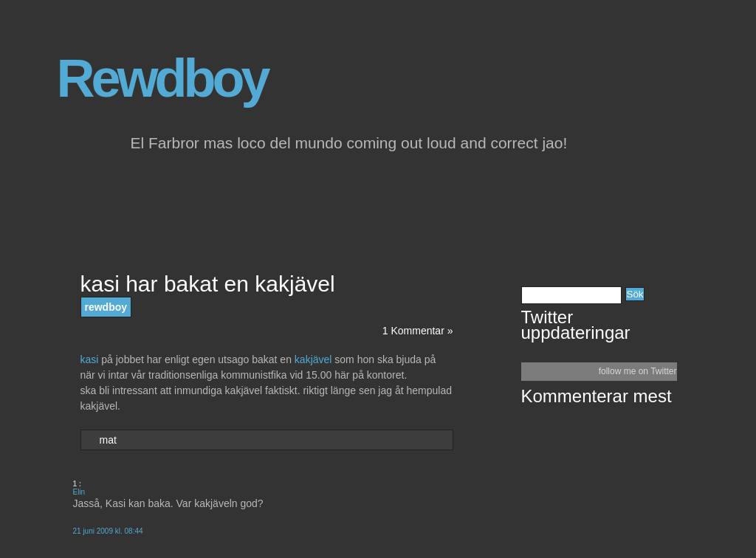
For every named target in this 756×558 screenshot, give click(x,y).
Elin (79, 492)
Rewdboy (162, 78)
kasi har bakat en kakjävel (208, 284)
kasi (91, 359)
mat (108, 440)
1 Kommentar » (418, 331)
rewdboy (106, 307)
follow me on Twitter (638, 371)
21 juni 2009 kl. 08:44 (108, 531)
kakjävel (315, 359)
